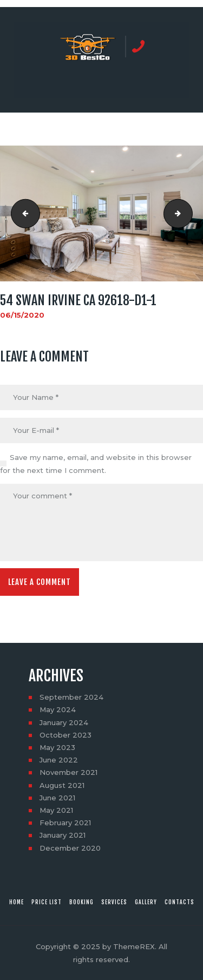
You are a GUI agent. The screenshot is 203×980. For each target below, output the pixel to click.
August (62, 785)
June (59, 760)
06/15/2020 (22, 315)
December (70, 848)
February (65, 823)
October (66, 735)
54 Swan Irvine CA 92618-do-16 (22, 214)
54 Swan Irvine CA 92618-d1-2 (189, 214)
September (71, 697)
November (68, 772)
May (58, 709)
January (64, 722)
